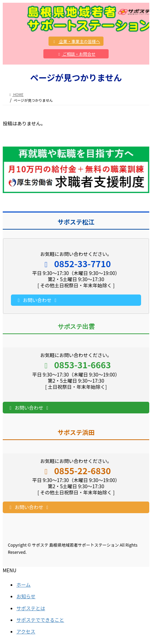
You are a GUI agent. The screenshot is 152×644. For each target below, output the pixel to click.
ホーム (24, 585)
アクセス (26, 631)
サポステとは (31, 608)
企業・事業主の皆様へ (76, 41)
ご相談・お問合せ (76, 54)
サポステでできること (40, 620)
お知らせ (26, 596)
